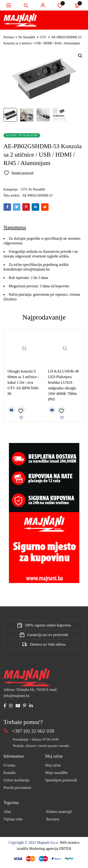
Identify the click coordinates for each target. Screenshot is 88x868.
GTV (43, 37)
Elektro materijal (59, 812)
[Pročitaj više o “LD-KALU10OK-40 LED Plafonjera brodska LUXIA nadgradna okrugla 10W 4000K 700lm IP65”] (52, 410)
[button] (80, 56)
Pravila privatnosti (17, 788)
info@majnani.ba (36, 269)
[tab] (15, 227)
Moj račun (53, 765)
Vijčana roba (13, 819)
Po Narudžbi (27, 37)
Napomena (15, 227)
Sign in (43, 5)
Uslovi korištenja (16, 780)
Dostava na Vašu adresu (48, 644)
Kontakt (10, 773)
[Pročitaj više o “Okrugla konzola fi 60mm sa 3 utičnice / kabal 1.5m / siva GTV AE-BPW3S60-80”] (11, 410)
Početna (9, 37)
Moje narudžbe (57, 773)
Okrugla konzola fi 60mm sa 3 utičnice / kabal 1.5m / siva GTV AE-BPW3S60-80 (23, 382)
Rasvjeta (53, 819)
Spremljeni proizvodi (61, 780)
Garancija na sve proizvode (48, 635)
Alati (7, 812)
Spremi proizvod (60, 5)
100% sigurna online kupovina (48, 625)
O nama (9, 765)
